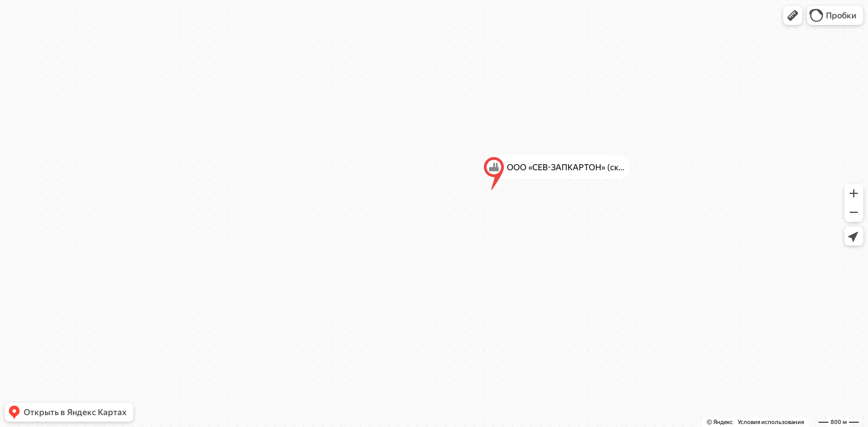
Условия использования (771, 422)
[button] (793, 15)
